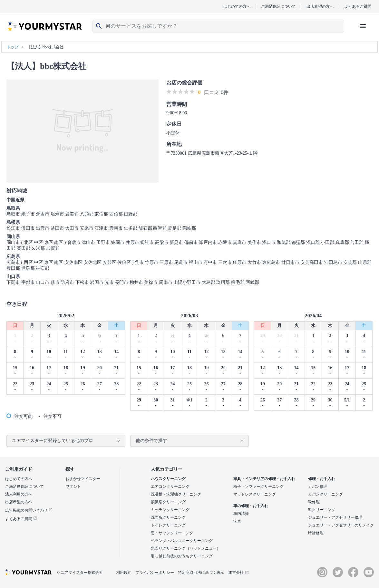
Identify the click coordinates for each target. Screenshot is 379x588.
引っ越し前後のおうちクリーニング (182, 556)
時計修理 (316, 533)
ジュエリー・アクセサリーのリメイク (341, 525)
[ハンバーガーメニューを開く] (363, 26)
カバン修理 (318, 487)
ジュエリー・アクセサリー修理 (335, 517)
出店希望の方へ (320, 6)
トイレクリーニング (168, 525)
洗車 (237, 521)
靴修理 (314, 502)
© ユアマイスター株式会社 (80, 573)
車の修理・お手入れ (251, 506)
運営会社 (238, 573)
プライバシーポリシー (155, 573)
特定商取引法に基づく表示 (201, 573)
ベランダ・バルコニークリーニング (182, 541)
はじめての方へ (237, 6)
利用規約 (124, 573)
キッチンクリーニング (170, 510)
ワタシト (73, 487)
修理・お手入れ (322, 479)
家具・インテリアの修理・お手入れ (264, 479)
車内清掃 (241, 514)
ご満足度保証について (24, 487)
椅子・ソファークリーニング (258, 487)
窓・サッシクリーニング (172, 533)
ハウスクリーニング (168, 479)
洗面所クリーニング (168, 517)
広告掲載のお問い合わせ (29, 510)
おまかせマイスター (83, 479)
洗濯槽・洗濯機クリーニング (176, 494)
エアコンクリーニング (170, 487)
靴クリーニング (322, 510)
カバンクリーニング (326, 494)
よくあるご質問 (358, 6)
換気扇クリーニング (168, 502)
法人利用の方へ (19, 494)
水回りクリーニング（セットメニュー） (186, 548)
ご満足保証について (278, 6)
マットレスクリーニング (255, 494)
